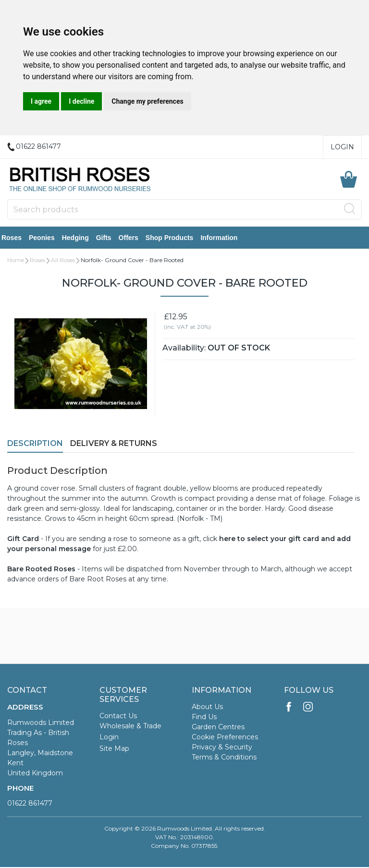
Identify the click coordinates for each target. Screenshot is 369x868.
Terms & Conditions (224, 758)
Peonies (48, 238)
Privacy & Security (222, 748)
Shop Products (175, 238)
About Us (207, 708)
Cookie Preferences (225, 738)
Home (16, 261)
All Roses (63, 261)
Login (342, 147)
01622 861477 (30, 804)
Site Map (114, 749)
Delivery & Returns (114, 444)
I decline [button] (81, 101)
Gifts (110, 238)
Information (225, 238)
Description (35, 444)
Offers (134, 238)
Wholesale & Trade (130, 727)
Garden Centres (218, 728)
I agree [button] (41, 101)
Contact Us (118, 717)
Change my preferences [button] (147, 101)
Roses (17, 238)
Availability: (184, 349)
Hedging (81, 238)
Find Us (204, 718)
